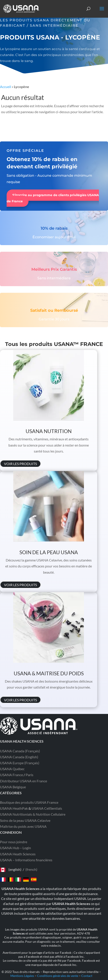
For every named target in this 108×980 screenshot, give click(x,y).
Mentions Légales (22, 976)
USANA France (11, 775)
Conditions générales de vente (58, 976)
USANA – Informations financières (26, 860)
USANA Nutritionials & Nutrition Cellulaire (33, 814)
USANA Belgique (13, 787)
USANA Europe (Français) (20, 763)
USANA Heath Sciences (18, 854)
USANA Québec (12, 769)
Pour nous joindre (14, 842)
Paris (29, 775)
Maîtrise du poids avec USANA (23, 826)
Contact (87, 976)
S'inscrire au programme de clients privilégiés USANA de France (53, 198)
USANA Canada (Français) (20, 751)
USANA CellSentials (47, 808)
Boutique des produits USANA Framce (29, 802)
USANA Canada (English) (19, 757)
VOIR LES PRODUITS (20, 464)
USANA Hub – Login (15, 848)
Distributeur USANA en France (24, 781)
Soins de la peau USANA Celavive (25, 820)
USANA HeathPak (14, 808)
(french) (31, 869)
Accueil (6, 87)
